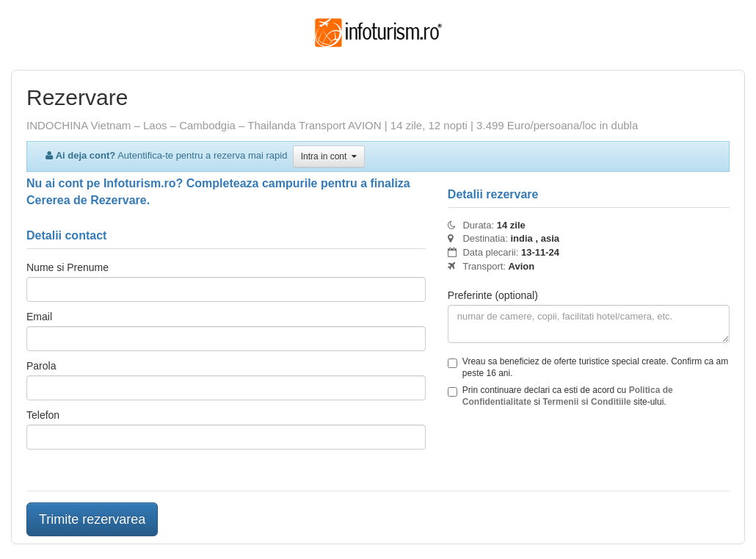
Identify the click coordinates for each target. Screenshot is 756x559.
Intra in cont (329, 156)
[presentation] (559, 451)
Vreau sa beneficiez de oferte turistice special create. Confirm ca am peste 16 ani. (588, 367)
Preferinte (493, 295)
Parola (41, 366)
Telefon (43, 415)
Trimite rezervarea (92, 519)
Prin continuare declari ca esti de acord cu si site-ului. (560, 396)
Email (39, 317)
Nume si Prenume (68, 267)
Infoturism (378, 33)
